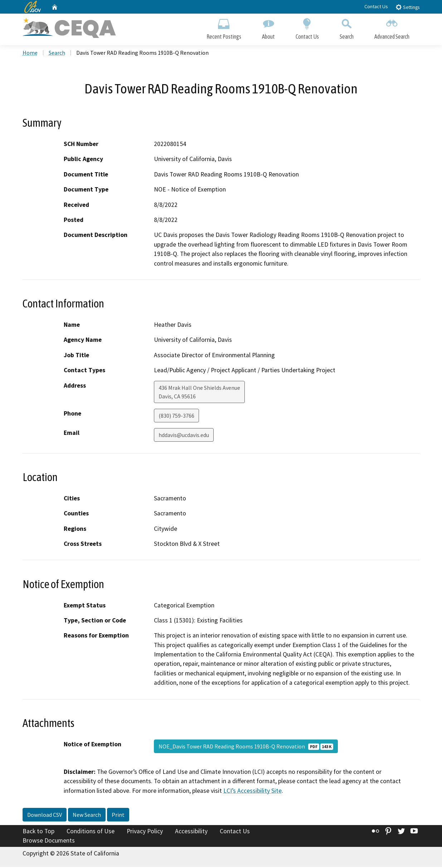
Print (118, 816)
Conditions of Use (91, 833)
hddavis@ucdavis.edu (184, 436)
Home (30, 54)
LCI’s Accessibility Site (252, 792)
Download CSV (45, 816)
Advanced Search (392, 28)
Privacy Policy (145, 833)
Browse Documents (49, 842)
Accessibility (191, 833)
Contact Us (376, 6)
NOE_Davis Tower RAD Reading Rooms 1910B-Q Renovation (246, 747)
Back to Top (38, 833)
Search (347, 28)
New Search (87, 816)
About (268, 28)
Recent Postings (224, 28)
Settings (407, 7)
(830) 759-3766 (176, 417)
